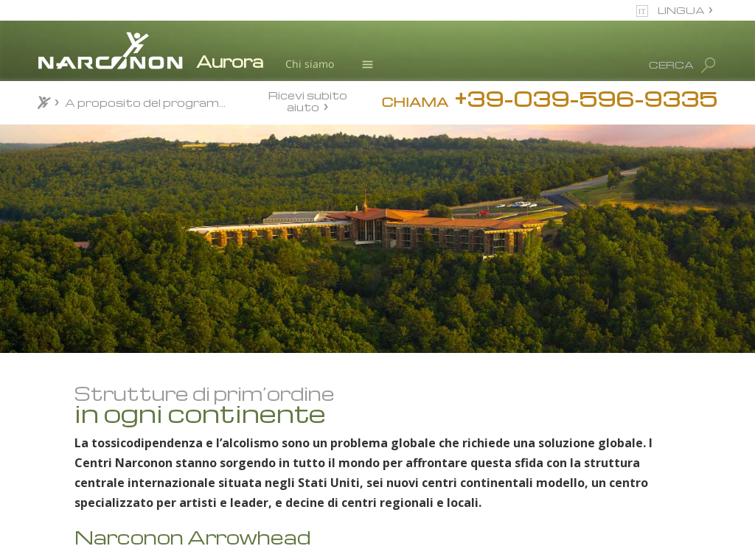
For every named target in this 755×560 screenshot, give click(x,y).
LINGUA (681, 10)
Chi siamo (310, 64)
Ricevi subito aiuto (308, 101)
